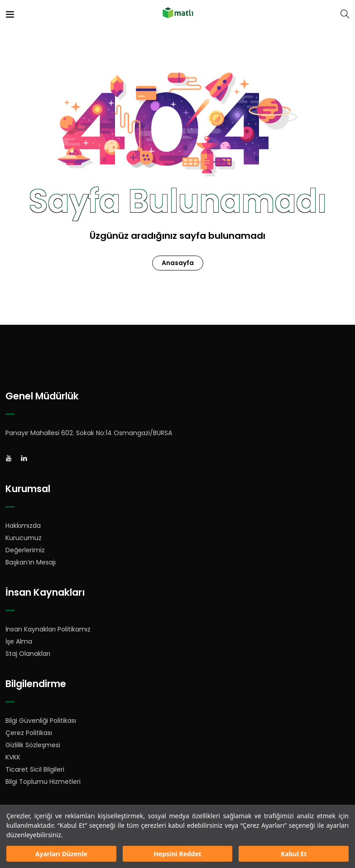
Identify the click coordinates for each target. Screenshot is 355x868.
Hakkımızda (23, 526)
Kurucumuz (24, 538)
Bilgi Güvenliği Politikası (41, 721)
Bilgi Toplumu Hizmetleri (43, 782)
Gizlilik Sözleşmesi (33, 745)
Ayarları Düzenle (61, 854)
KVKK (13, 757)
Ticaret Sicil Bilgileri (35, 769)
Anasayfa (178, 263)
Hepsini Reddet (177, 854)
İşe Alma (19, 641)
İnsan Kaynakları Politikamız (48, 629)
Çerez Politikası (29, 733)
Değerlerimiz (25, 550)
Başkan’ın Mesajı (31, 562)
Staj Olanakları (28, 654)
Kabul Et (294, 854)
